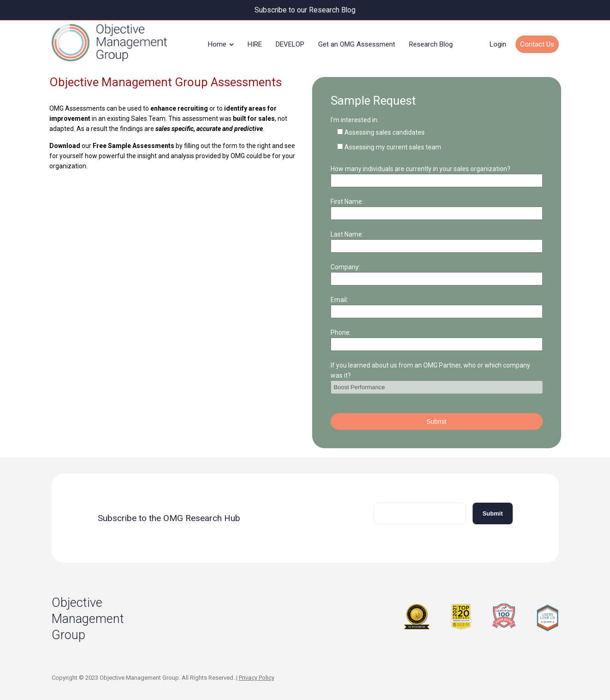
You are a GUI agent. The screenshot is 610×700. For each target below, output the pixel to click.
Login (498, 43)
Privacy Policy (257, 676)
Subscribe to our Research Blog (305, 10)
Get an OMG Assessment (357, 43)
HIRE (255, 43)
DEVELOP (290, 43)
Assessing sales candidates (385, 131)
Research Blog (431, 43)
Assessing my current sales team (393, 146)
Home (217, 43)
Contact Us (537, 43)
